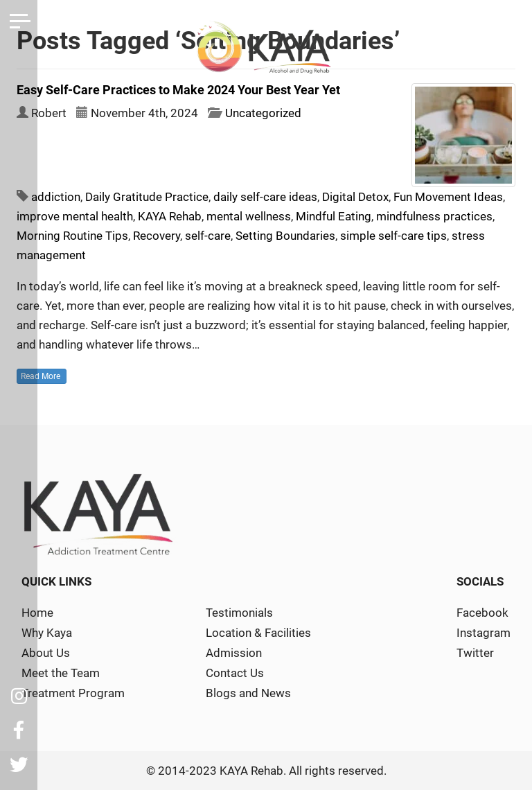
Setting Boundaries (285, 236)
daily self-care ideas (265, 197)
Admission (234, 653)
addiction (56, 197)
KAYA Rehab (170, 216)
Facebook (482, 613)
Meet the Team (61, 673)
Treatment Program (73, 693)
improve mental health (75, 216)
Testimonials (239, 613)
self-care (208, 236)
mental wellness (249, 216)
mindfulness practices (434, 216)
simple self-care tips (393, 236)
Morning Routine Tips (72, 236)
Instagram (484, 633)
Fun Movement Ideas (448, 197)
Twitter (475, 653)
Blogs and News (248, 693)
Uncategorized (263, 113)
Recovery (157, 236)
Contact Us (235, 673)
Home (37, 613)
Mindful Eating (334, 216)
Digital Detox (355, 197)
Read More (42, 376)
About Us (46, 653)
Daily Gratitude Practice (147, 197)
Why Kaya (47, 633)
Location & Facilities (258, 633)
